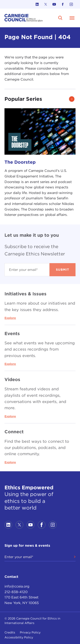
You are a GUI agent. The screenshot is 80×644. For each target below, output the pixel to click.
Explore (10, 318)
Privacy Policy (30, 632)
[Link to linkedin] (37, 4)
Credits (10, 632)
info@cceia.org (17, 586)
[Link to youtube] (54, 4)
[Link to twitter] (46, 4)
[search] (60, 18)
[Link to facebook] (63, 4)
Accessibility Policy (19, 637)
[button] (72, 99)
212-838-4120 (16, 592)
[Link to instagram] (71, 4)
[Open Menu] (72, 18)
